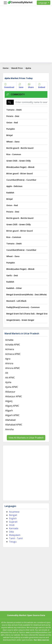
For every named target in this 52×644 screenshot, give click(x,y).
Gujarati (13, 522)
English (13, 518)
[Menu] (5, 3)
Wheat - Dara (13, 142)
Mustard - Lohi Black (16, 301)
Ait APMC (10, 378)
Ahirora (9, 363)
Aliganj (9, 401)
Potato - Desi (13, 116)
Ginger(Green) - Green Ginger (20, 320)
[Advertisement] (26, 36)
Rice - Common (14, 154)
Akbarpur (10, 392)
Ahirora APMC (13, 368)
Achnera (10, 349)
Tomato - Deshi (14, 110)
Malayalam (15, 535)
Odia (11, 532)
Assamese (14, 512)
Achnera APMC (13, 354)
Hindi (12, 525)
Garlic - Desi (12, 275)
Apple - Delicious (14, 186)
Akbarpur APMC (14, 396)
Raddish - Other (14, 288)
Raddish (10, 193)
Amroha (9, 429)
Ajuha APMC (12, 387)
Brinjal (9, 135)
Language (43, 3)
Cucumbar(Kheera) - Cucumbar (21, 180)
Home (6, 68)
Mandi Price (17, 68)
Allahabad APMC (14, 425)
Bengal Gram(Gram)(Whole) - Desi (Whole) (26, 295)
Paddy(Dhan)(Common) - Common (23, 307)
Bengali (13, 515)
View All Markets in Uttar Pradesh (26, 438)
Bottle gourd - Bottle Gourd (20, 148)
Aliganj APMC (12, 406)
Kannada (14, 528)
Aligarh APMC (12, 415)
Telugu (13, 542)
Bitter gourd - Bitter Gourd (19, 173)
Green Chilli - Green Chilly (19, 161)
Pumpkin (11, 129)
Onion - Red (12, 122)
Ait (7, 373)
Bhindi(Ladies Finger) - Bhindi (20, 167)
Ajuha (8, 382)
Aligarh (9, 410)
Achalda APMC (13, 345)
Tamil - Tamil (16, 538)
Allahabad (10, 420)
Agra (8, 359)
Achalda (9, 340)
